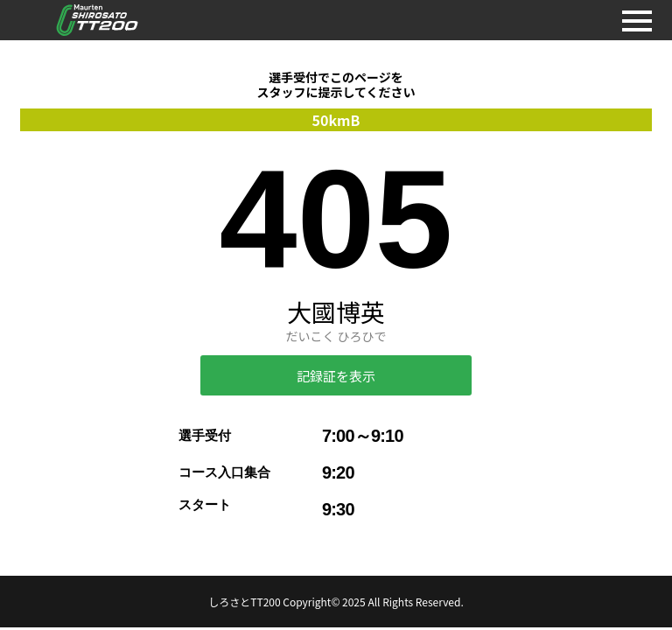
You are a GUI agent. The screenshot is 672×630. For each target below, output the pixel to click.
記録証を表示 (336, 376)
